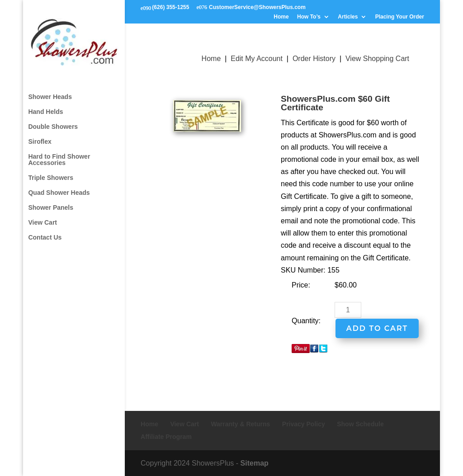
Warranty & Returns (240, 424)
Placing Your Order (400, 17)
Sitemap (255, 463)
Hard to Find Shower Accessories (59, 152)
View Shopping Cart (377, 59)
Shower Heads (50, 89)
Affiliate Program (166, 437)
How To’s (309, 17)
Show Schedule (360, 424)
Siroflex (40, 134)
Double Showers (53, 119)
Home (281, 17)
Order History (314, 59)
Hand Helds (45, 104)
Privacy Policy (304, 424)
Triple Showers (51, 170)
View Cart (43, 214)
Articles (348, 17)
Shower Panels (51, 200)
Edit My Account (257, 59)
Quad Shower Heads (59, 185)
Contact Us (45, 229)
